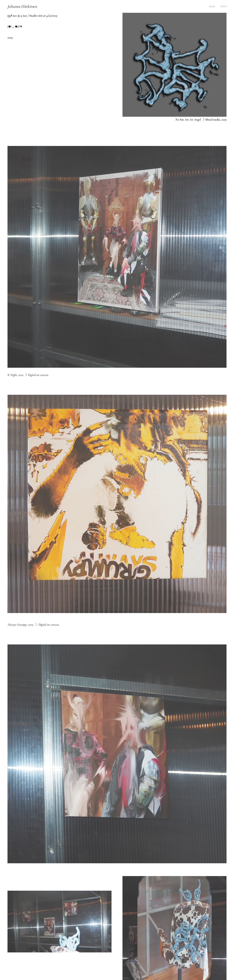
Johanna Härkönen (22, 6)
